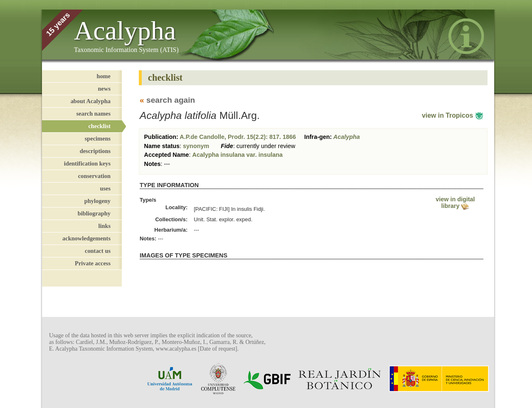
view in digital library (455, 203)
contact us (98, 251)
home (103, 76)
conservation (94, 176)
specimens (98, 138)
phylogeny (97, 201)
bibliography (94, 213)
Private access (93, 263)
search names (94, 114)
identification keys (87, 163)
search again (171, 100)
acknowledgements (86, 238)
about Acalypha (91, 101)
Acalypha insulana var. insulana (238, 155)
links (104, 226)
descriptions (95, 151)
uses (105, 188)
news (104, 89)
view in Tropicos (453, 115)
